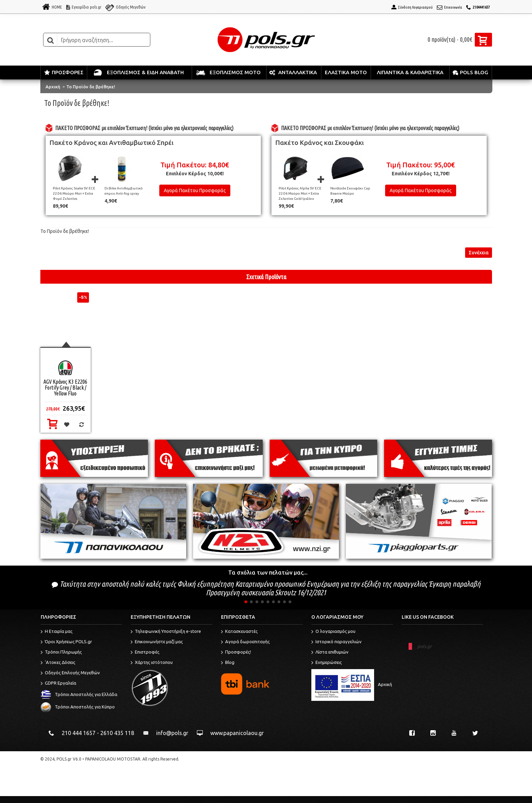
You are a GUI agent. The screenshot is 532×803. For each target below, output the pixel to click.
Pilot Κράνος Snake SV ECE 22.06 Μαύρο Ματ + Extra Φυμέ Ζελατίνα (74, 193)
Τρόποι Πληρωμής (61, 653)
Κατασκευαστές (239, 632)
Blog (228, 663)
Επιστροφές (145, 653)
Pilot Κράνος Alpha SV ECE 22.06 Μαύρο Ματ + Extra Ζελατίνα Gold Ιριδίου (300, 193)
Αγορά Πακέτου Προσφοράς (195, 190)
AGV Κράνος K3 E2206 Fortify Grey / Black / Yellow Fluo (65, 388)
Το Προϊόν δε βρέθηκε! (91, 87)
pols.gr (424, 646)
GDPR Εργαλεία (58, 684)
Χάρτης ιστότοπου (152, 663)
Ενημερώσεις (327, 663)
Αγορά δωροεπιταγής (245, 642)
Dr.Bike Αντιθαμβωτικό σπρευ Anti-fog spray (124, 191)
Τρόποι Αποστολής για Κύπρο (78, 707)
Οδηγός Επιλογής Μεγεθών (70, 673)
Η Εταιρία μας (57, 632)
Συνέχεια (479, 253)
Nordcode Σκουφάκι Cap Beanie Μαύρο (350, 191)
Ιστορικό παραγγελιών (337, 642)
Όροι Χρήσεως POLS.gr (66, 642)
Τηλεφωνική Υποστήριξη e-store (166, 632)
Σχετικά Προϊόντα (266, 277)
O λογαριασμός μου (333, 632)
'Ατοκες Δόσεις (58, 663)
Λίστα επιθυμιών (330, 653)
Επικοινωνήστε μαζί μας (157, 642)
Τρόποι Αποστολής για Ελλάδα (79, 694)
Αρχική (53, 87)
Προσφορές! (236, 653)
